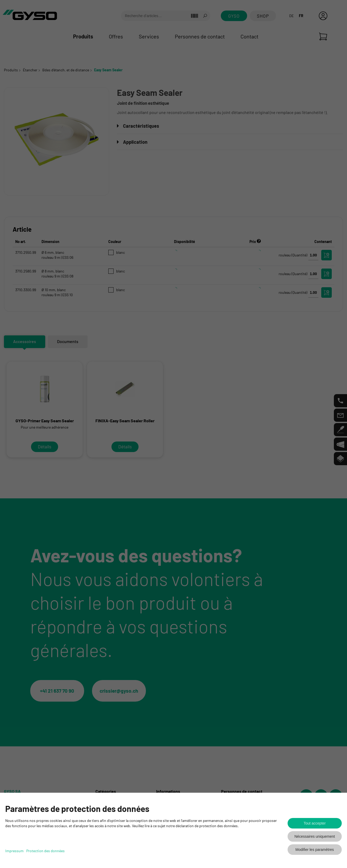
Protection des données (45, 851)
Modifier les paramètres (315, 850)
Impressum (14, 851)
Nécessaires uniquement (315, 836)
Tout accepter (315, 823)
